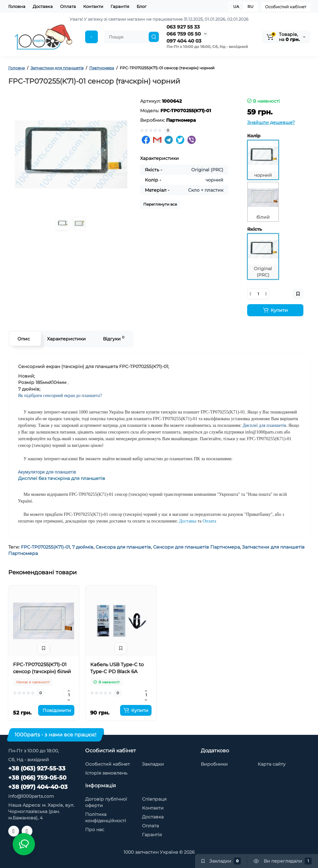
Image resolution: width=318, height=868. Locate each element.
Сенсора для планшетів (123, 547)
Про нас (95, 830)
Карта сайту (272, 764)
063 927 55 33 (183, 27)
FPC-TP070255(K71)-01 (45, 547)
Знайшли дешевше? (271, 122)
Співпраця (154, 799)
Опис (24, 339)
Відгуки (114, 338)
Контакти (93, 6)
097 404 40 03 (184, 41)
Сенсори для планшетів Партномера (196, 547)
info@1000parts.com (31, 796)
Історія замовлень (106, 773)
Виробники (214, 764)
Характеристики (66, 339)
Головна (17, 6)
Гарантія (120, 6)
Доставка (43, 6)
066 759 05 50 (184, 34)
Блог (142, 6)
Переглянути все (160, 204)
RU (250, 7)
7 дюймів (83, 547)
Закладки (153, 764)
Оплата (68, 6)
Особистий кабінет (286, 7)
